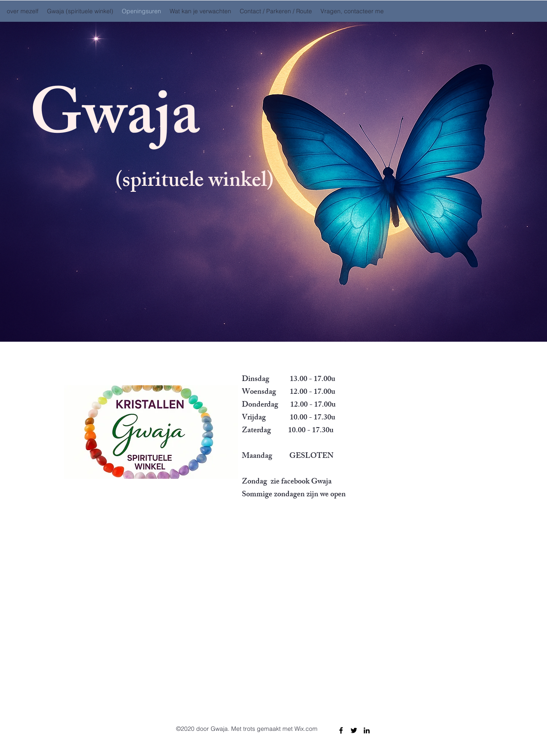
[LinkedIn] (367, 730)
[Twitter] (354, 730)
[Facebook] (341, 730)
